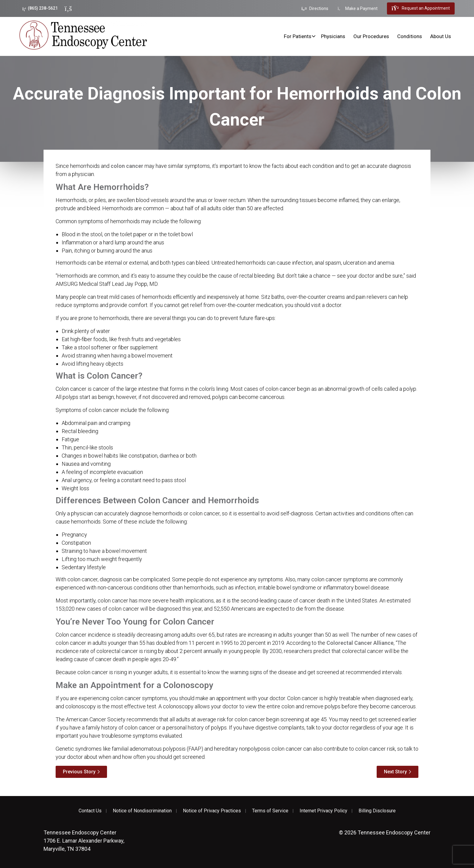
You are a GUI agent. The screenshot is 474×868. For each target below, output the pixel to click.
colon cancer (127, 166)
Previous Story (79, 772)
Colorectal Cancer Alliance (360, 643)
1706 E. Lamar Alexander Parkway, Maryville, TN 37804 (84, 841)
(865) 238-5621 (40, 8)
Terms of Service (270, 811)
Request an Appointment (421, 8)
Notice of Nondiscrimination (142, 811)
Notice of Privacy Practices (212, 811)
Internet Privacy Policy (323, 811)
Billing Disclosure (377, 811)
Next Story (395, 772)
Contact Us (90, 811)
